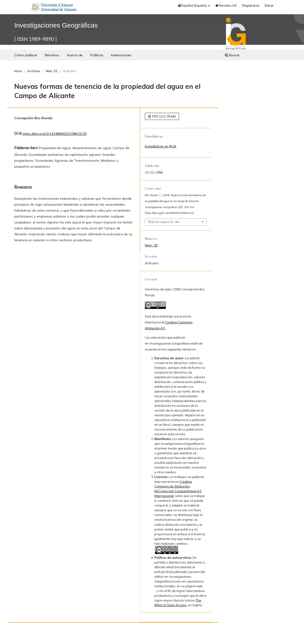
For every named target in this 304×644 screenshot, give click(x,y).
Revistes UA (226, 5)
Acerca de (75, 55)
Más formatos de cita (164, 222)
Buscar (232, 55)
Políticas (97, 55)
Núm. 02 (52, 71)
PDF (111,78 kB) (164, 116)
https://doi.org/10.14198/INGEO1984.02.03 (55, 134)
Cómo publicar (26, 55)
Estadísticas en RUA (161, 146)
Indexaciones (121, 55)
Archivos (34, 71)
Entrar (269, 5)
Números (52, 55)
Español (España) (193, 5)
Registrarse (251, 5)
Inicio (18, 71)
